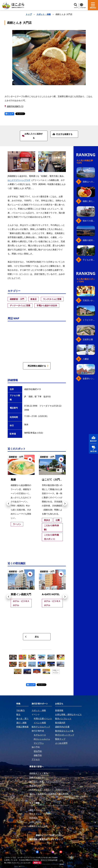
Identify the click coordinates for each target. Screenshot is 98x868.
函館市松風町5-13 (15, 106)
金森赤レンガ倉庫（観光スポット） (89, 378)
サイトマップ (57, 839)
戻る (32, 637)
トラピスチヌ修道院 (89, 320)
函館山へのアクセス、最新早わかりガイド (89, 182)
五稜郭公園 (88, 339)
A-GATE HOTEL (51, 594)
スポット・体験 (44, 14)
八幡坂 (86, 359)
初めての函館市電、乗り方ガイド (89, 221)
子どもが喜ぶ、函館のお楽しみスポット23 (89, 260)
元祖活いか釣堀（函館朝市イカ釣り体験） (89, 300)
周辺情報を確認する (38, 366)
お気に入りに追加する (32, 136)
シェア (9, 114)
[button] (9, 504)
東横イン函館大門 (21, 594)
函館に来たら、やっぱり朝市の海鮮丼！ (89, 201)
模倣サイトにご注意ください (49, 835)
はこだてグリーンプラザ (19, 180)
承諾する (37, 863)
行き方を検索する (63, 134)
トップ (29, 14)
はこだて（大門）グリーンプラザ (61, 480)
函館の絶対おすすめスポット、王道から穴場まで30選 (89, 240)
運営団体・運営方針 (38, 839)
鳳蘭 (13, 480)
